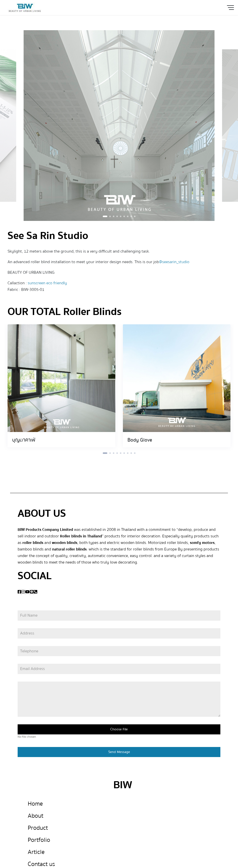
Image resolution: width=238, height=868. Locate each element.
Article (36, 852)
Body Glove (140, 440)
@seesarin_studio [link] (174, 262)
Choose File (119, 729)
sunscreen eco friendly (47, 283)
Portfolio (39, 840)
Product (38, 828)
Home (35, 804)
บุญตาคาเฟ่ (24, 440)
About (36, 816)
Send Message (119, 752)
